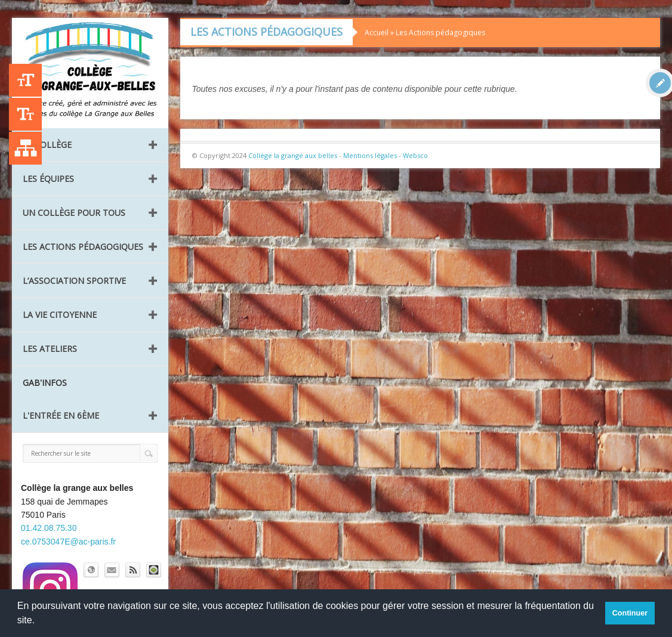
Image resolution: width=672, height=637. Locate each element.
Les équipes (48, 179)
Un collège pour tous (74, 213)
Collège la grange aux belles (293, 155)
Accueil (377, 33)
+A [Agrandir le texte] (25, 80)
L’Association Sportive (74, 281)
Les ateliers (50, 349)
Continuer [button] (630, 613)
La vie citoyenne (60, 315)
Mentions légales (370, 155)
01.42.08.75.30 (49, 528)
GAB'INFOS (45, 383)
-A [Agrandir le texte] (25, 114)
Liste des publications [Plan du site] (25, 148)
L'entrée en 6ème (61, 415)
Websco (415, 155)
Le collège (47, 145)
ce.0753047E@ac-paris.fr (68, 542)
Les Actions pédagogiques (83, 247)
